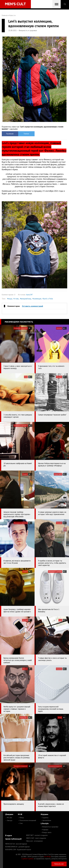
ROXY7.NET (37, 835)
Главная (5, 15)
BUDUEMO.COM (18, 850)
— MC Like (9, 818)
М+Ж (20, 814)
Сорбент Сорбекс (27, 859)
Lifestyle (45, 823)
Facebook (10, 134)
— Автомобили (46, 820)
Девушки (9, 814)
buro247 (30, 295)
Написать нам (59, 864)
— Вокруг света (46, 832)
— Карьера (44, 830)
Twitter (26, 134)
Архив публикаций (13, 839)
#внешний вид (26, 299)
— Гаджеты (45, 818)
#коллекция (37, 299)
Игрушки (44, 814)
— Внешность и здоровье (50, 827)
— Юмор (21, 818)
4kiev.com (34, 841)
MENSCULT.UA (16, 844)
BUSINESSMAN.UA (17, 847)
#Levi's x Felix (48, 299)
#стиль (16, 299)
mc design (47, 857)
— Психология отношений (27, 820)
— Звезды (9, 820)
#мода (10, 299)
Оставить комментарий (32, 306)
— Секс (20, 823)
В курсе (9, 835)
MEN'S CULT (36, 838)
